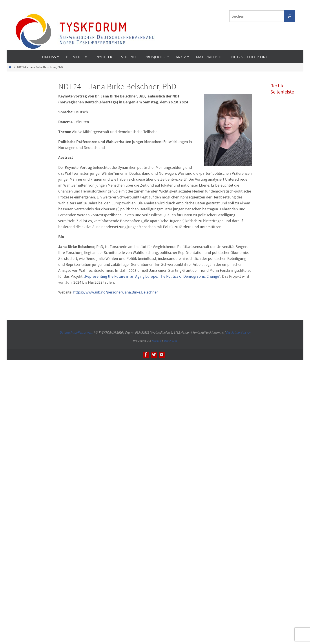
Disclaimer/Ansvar (238, 332)
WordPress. (171, 341)
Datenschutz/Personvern (76, 332)
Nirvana (156, 341)
